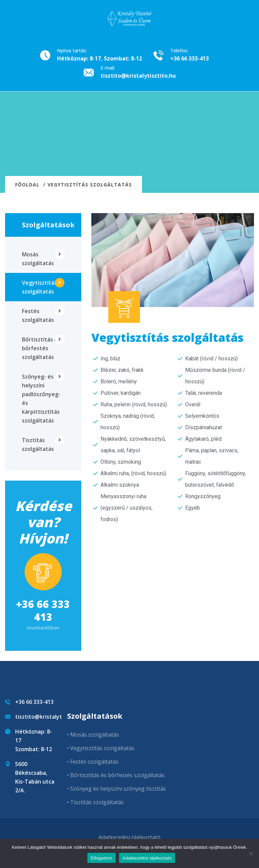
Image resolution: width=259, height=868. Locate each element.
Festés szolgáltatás (38, 315)
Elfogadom (102, 858)
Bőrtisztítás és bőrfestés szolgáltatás (41, 348)
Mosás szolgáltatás (38, 259)
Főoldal (27, 185)
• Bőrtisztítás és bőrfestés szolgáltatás (116, 775)
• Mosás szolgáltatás (93, 735)
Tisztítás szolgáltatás (38, 444)
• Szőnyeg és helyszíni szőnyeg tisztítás (117, 789)
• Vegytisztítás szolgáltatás (101, 748)
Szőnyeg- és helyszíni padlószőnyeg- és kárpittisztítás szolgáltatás (41, 399)
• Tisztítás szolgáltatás (95, 802)
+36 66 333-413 (190, 58)
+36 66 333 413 (43, 611)
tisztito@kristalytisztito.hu (138, 76)
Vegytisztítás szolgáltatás (39, 287)
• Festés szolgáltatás (93, 762)
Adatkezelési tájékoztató (129, 837)
